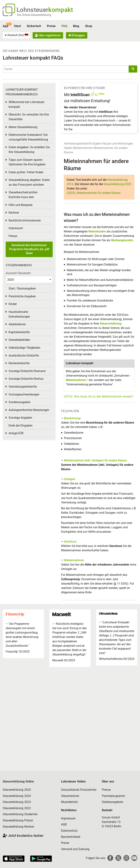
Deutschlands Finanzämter (79, 790)
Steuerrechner (70, 796)
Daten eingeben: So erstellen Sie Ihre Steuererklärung (29, 150)
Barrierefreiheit (71, 837)
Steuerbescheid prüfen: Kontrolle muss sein (23, 195)
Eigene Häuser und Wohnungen (113, 144)
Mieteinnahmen (83, 148)
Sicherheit (34, 26)
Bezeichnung (72, 418)
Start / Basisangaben (22, 288)
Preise (51, 26)
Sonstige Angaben (20, 418)
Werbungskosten (122, 240)
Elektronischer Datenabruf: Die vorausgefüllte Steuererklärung (28, 137)
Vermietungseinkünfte (78, 144)
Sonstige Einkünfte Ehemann (27, 371)
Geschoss (70, 542)
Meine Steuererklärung (23, 127)
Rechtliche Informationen (25, 220)
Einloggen (77, 35)
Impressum (16, 228)
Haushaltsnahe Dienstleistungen (19, 314)
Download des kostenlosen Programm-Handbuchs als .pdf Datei (29, 249)
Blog (76, 26)
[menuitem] (16, 35)
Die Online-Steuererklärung (34, 15)
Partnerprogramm (113, 796)
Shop (89, 26)
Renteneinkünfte (19, 363)
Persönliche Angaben (22, 296)
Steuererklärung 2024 (17, 796)
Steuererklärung (111, 324)
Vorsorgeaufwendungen (24, 394)
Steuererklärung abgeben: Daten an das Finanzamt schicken (29, 182)
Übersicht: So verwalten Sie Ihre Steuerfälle (29, 117)
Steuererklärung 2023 (17, 802)
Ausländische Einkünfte (24, 356)
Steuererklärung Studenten (20, 814)
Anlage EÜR (16, 433)
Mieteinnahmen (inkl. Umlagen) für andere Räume (95, 460)
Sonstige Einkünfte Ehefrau (26, 379)
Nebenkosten (97, 231)
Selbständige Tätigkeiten (24, 348)
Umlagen (70, 479)
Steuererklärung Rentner (19, 827)
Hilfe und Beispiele (21, 205)
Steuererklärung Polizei (18, 820)
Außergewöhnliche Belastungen (29, 410)
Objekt (68, 148)
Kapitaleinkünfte (19, 332)
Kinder (13, 304)
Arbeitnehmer (17, 324)
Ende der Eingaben (21, 426)
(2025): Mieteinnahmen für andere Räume (94, 193)
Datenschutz (69, 831)
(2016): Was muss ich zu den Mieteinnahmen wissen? (98, 396)
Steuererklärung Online (18, 781)
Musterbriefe (69, 802)
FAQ (64, 26)
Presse (13, 236)
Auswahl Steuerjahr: (19, 273)
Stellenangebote (112, 802)
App (5, 26)
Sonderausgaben (20, 402)
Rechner (14, 213)
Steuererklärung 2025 (117, 184)
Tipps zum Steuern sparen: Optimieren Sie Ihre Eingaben (27, 162)
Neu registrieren (48, 35)
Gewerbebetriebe (19, 340)
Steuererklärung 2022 (17, 808)
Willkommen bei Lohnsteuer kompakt (26, 104)
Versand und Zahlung (75, 849)
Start (17, 26)
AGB (64, 824)
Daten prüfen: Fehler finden (26, 172)
